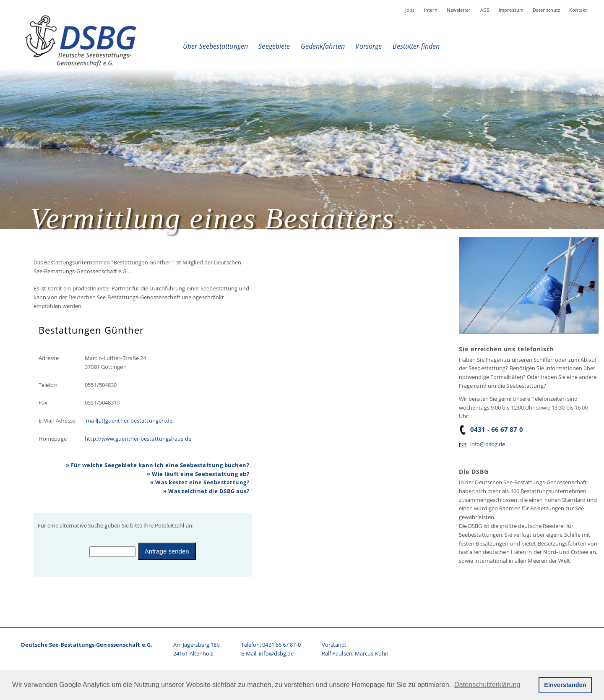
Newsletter (459, 10)
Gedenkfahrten (323, 46)
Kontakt (578, 10)
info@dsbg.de (488, 444)
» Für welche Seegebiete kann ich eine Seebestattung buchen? (158, 465)
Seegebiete (274, 46)
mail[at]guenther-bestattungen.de (129, 421)
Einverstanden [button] (565, 685)
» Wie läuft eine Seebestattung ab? (198, 474)
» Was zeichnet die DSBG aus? (206, 491)
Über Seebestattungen (215, 46)
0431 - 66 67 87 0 (491, 429)
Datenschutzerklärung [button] (487, 685)
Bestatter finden (416, 46)
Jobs (410, 10)
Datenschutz (546, 10)
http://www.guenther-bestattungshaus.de (138, 439)
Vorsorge (368, 46)
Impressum (511, 10)
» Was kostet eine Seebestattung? (200, 482)
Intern (431, 10)
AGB (485, 10)
